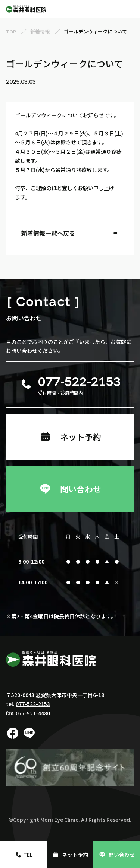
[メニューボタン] (131, 9)
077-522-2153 (33, 704)
